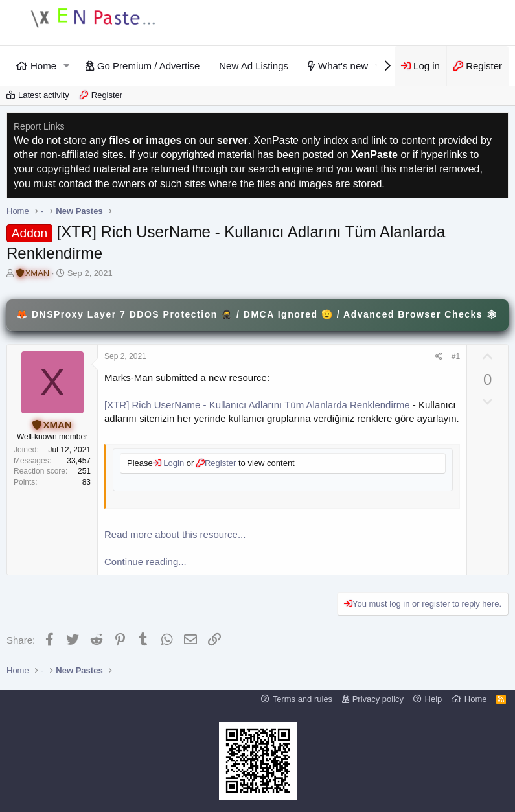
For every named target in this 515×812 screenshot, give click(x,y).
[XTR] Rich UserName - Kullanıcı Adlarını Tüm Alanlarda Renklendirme (257, 405)
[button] (67, 66)
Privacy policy (378, 699)
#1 (456, 356)
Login (173, 463)
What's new (343, 66)
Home (43, 66)
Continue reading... (145, 562)
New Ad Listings (254, 66)
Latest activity (44, 95)
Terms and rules (303, 699)
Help (434, 699)
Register (107, 95)
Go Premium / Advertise (148, 66)
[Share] (439, 357)
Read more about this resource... (175, 534)
